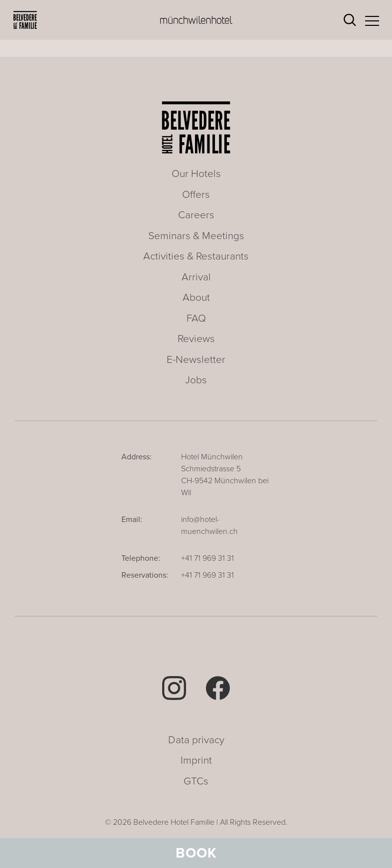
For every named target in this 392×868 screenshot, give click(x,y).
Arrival (196, 277)
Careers (196, 215)
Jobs (196, 380)
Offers (196, 195)
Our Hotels (196, 174)
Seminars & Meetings (196, 236)
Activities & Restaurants (196, 256)
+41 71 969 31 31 (207, 558)
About (196, 298)
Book (196, 853)
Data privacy (196, 740)
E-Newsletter (196, 360)
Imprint (196, 760)
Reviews (196, 339)
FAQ (196, 318)
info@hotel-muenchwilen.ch (209, 525)
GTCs (196, 781)
